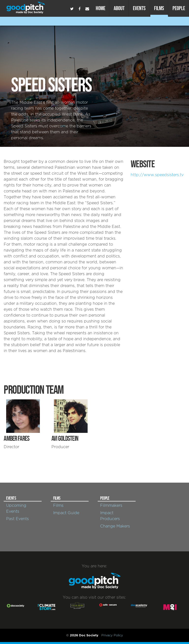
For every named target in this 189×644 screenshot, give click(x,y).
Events (139, 8)
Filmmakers (111, 506)
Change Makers (115, 526)
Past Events (17, 519)
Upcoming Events (16, 508)
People (179, 8)
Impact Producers (110, 516)
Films (159, 8)
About (119, 8)
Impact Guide (66, 513)
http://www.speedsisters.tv (157, 175)
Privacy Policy (112, 635)
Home (101, 8)
